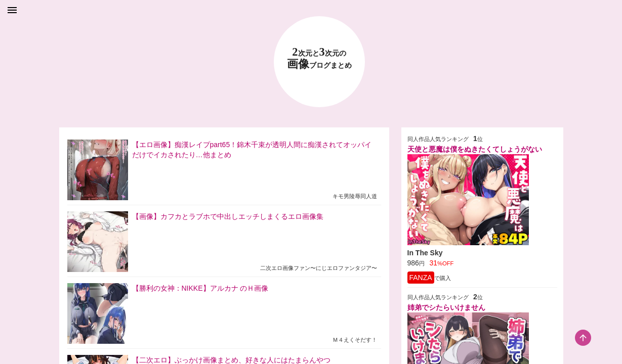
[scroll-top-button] (583, 338)
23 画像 (319, 58)
